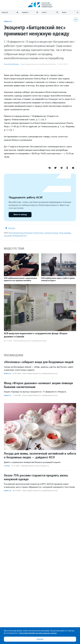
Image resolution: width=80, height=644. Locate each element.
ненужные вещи (51, 233)
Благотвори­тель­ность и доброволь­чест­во (38, 64)
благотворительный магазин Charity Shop (26, 233)
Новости (8, 21)
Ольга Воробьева (11, 64)
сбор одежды (65, 233)
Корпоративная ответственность (35, 466)
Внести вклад (20, 215)
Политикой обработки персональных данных (38, 633)
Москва (12, 228)
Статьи (7, 466)
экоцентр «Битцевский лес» (15, 236)
